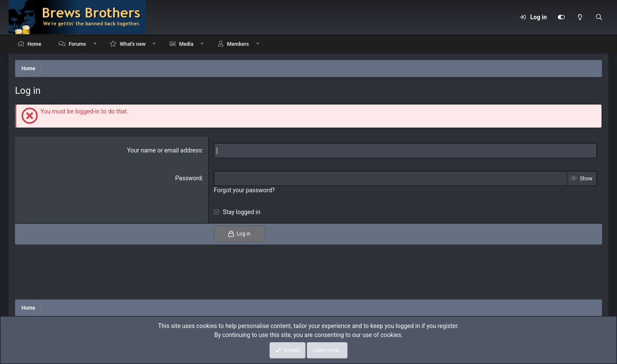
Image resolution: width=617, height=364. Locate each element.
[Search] (599, 17)
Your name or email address (165, 150)
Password (189, 178)
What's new (132, 44)
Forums (77, 44)
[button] (95, 44)
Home (34, 44)
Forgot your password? (244, 190)
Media (186, 44)
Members (238, 44)
